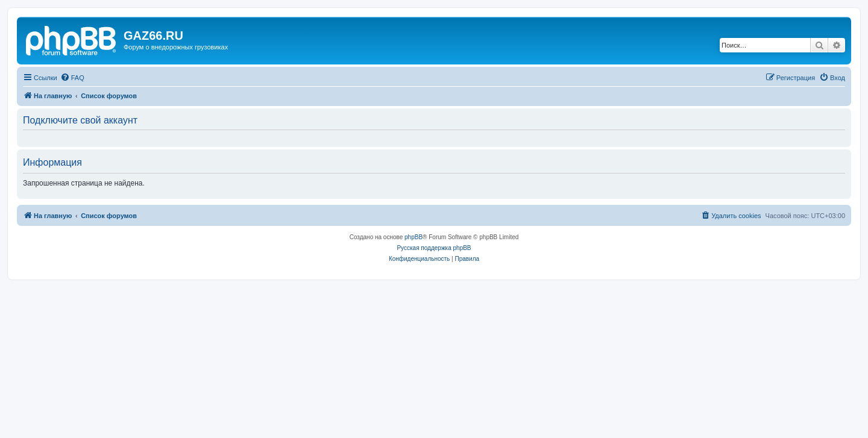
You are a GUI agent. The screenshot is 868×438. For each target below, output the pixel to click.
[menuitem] (72, 78)
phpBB (414, 237)
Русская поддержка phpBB (434, 248)
